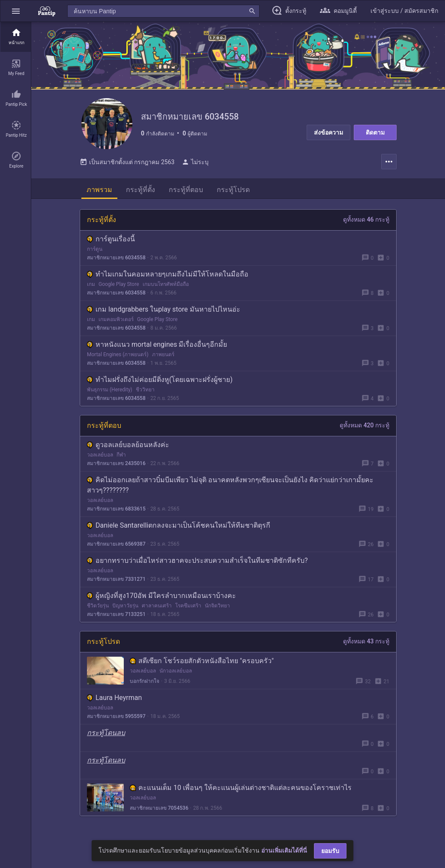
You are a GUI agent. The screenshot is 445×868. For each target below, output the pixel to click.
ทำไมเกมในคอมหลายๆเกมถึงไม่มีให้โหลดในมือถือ (168, 275)
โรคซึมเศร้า (188, 606)
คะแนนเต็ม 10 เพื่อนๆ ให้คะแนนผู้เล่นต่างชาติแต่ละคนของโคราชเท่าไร (241, 788)
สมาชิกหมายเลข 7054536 (159, 808)
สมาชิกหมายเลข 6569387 (116, 544)
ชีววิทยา (145, 390)
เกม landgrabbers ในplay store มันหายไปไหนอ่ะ (164, 310)
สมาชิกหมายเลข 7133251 (116, 615)
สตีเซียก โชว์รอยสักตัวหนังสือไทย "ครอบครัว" (202, 661)
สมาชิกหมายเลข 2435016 (116, 464)
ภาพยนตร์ (163, 355)
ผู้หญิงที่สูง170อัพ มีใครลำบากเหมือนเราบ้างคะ (161, 596)
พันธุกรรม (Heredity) (110, 390)
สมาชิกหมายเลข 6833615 (116, 509)
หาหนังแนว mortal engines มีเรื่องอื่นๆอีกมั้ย (157, 345)
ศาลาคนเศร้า (157, 606)
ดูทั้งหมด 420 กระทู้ (364, 426)
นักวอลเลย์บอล (176, 671)
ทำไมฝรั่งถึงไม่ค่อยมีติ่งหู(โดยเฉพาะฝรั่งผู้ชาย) (160, 380)
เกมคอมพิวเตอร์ (116, 320)
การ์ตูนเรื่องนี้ (111, 239)
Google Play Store (119, 285)
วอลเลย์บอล (100, 455)
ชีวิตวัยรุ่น (98, 606)
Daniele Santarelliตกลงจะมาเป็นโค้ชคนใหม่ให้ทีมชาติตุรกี (179, 526)
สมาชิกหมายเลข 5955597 (116, 717)
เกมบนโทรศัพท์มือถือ (166, 285)
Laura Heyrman (114, 698)
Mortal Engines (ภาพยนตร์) (118, 355)
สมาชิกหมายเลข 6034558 (116, 258)
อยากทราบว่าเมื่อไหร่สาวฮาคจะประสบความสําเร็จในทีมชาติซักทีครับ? (197, 561)
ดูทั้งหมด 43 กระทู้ (366, 642)
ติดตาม (375, 132)
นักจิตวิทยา (217, 606)
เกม (91, 285)
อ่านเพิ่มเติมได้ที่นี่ (284, 850)
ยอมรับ (330, 851)
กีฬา (121, 455)
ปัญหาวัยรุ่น (125, 606)
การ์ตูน (95, 249)
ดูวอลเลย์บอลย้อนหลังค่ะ (128, 445)
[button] (16, 11)
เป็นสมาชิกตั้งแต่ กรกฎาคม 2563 (127, 162)
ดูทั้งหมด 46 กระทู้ (366, 220)
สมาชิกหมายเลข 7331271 (116, 580)
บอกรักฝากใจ (145, 682)
